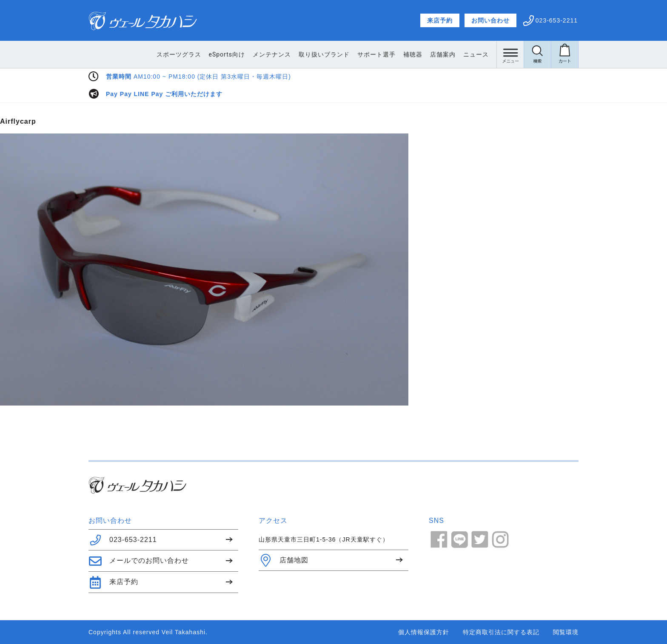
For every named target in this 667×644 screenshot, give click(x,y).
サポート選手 (376, 54)
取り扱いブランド (324, 54)
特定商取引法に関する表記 (501, 632)
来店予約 (440, 20)
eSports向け (227, 54)
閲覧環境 (566, 632)
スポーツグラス (179, 54)
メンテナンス (272, 54)
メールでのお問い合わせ (139, 561)
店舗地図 (284, 560)
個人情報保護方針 (424, 632)
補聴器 (413, 54)
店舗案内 (443, 54)
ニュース (476, 54)
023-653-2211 (123, 540)
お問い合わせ (490, 20)
